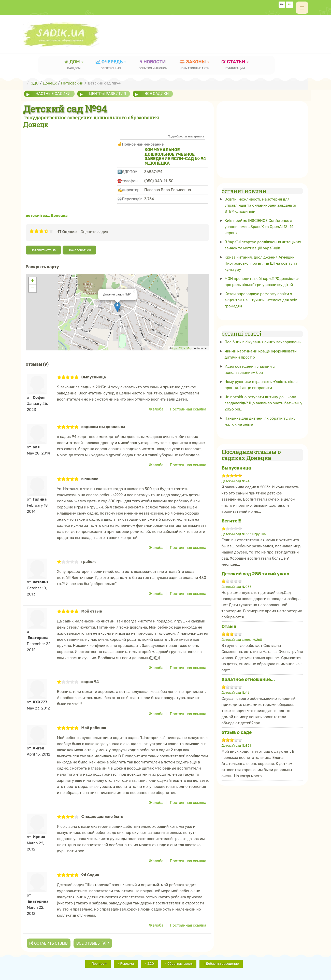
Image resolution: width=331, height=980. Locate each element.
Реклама (127, 964)
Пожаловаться (79, 250)
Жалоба (156, 409)
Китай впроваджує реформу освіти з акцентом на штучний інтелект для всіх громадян (261, 300)
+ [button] (32, 281)
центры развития (108, 94)
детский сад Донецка (47, 216)
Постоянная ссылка (188, 409)
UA (282, 5)
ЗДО (151, 964)
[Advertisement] (215, 32)
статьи (235, 65)
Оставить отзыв (43, 250)
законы (195, 65)
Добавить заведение (222, 964)
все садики (157, 94)
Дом (74, 65)
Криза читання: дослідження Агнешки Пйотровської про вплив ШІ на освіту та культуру (261, 263)
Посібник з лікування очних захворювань (263, 342)
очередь (111, 65)
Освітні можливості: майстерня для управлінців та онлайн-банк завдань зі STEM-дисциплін (260, 205)
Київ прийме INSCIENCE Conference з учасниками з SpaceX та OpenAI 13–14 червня (259, 227)
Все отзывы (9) (93, 943)
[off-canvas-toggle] (302, 8)
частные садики (53, 94)
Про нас (99, 964)
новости (153, 65)
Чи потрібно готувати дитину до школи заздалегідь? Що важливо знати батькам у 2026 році (264, 403)
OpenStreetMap (182, 348)
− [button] (32, 289)
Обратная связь (180, 964)
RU (290, 5)
